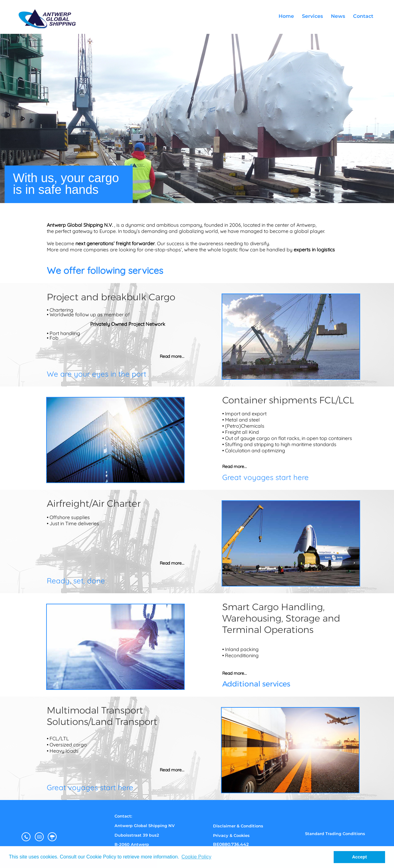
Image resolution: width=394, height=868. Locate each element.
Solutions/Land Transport (102, 722)
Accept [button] (360, 857)
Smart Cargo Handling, (273, 607)
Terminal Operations (268, 630)
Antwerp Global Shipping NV (145, 826)
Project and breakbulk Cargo (111, 297)
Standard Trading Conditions (335, 834)
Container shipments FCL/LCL (288, 400)
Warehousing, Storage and (281, 618)
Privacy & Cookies (231, 835)
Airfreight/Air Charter (94, 504)
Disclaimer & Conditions (238, 826)
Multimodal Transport (95, 710)
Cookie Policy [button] (197, 857)
